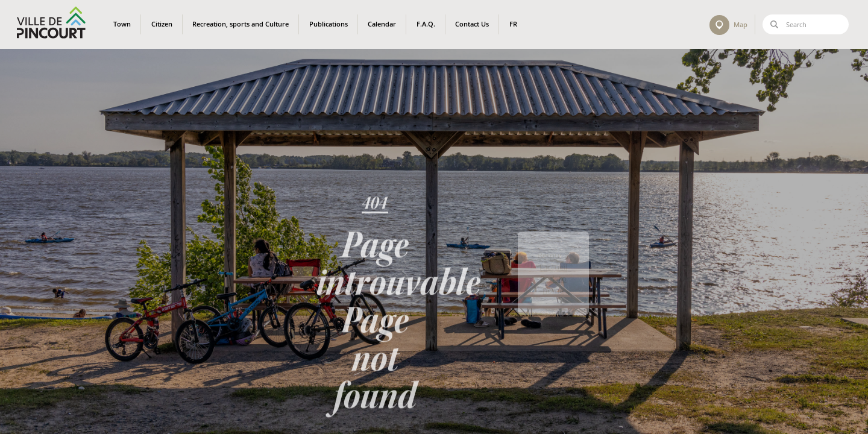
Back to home (553, 301)
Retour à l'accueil (553, 278)
